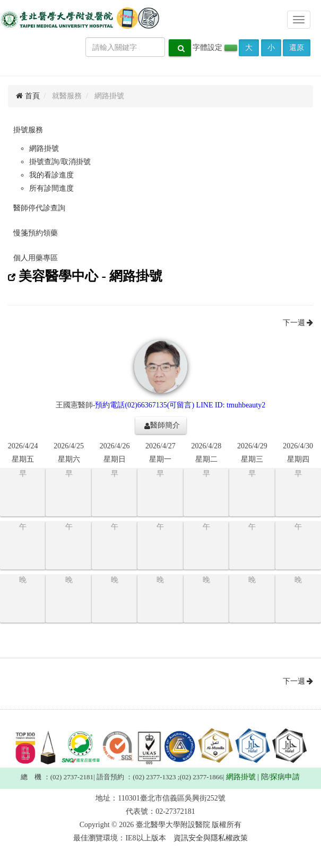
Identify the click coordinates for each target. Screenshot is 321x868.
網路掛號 (44, 148)
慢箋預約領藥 (36, 233)
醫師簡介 (162, 426)
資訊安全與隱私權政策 (211, 838)
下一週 (298, 323)
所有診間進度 (51, 188)
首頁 (28, 96)
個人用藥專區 (36, 258)
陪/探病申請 (281, 777)
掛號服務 (28, 130)
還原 (297, 48)
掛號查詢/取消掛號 (60, 162)
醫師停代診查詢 (39, 208)
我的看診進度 (51, 175)
